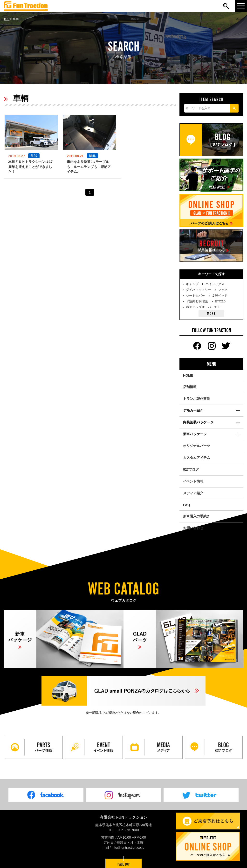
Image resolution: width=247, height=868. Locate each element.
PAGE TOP (123, 863)
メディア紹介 (193, 493)
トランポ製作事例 (197, 399)
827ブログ (191, 469)
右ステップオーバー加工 (203, 307)
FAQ (187, 505)
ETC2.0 (220, 301)
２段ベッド (220, 296)
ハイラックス (215, 284)
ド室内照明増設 (197, 301)
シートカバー (195, 296)
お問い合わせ (193, 528)
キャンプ (192, 284)
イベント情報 (193, 481)
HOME (188, 375)
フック (223, 290)
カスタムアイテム (197, 458)
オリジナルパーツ (197, 446)
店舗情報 (190, 387)
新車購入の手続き (197, 516)
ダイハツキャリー (199, 290)
